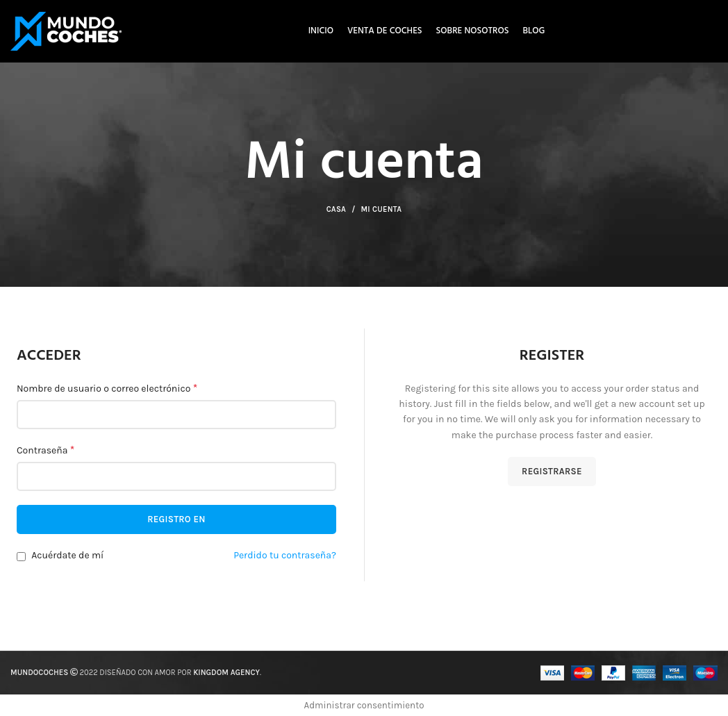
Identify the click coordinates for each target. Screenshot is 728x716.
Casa (336, 209)
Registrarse (552, 471)
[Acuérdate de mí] (21, 557)
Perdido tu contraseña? (285, 555)
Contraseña (45, 450)
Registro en (176, 519)
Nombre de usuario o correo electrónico (107, 388)
